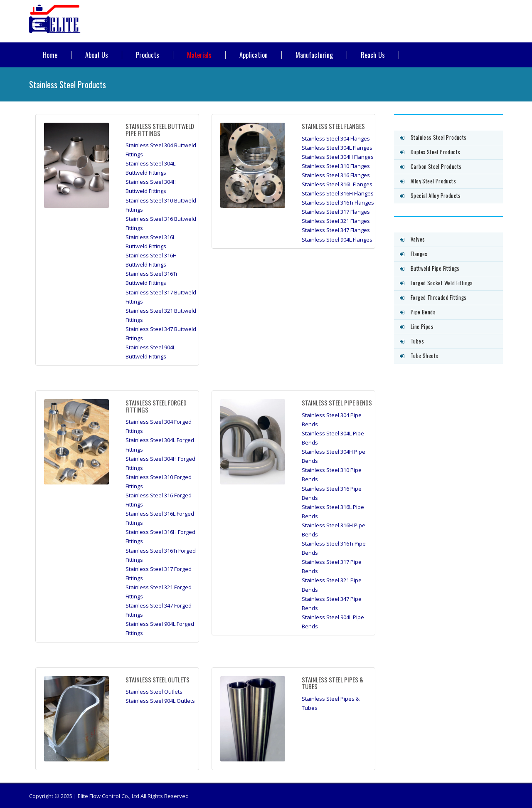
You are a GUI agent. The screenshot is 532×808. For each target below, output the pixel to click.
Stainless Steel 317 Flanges (336, 212)
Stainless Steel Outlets (154, 692)
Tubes (417, 341)
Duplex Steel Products (435, 152)
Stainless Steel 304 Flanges (336, 138)
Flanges (419, 254)
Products (148, 55)
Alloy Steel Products (433, 181)
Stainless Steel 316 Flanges (336, 175)
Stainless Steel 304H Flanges (338, 157)
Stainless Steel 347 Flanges (336, 230)
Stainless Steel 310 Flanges (336, 166)
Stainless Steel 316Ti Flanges (338, 203)
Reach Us (373, 55)
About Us (97, 55)
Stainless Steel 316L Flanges (337, 184)
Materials (199, 55)
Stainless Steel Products (439, 137)
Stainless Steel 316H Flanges (338, 193)
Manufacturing (314, 55)
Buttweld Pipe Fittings (435, 268)
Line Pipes (422, 326)
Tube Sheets (424, 356)
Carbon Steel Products (436, 166)
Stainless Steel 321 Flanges (336, 221)
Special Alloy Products (436, 195)
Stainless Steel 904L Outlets (160, 701)
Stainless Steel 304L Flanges (337, 148)
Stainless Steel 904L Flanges (337, 240)
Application (254, 55)
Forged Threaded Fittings (439, 297)
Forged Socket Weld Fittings (442, 283)
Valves (418, 239)
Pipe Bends (423, 312)
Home (50, 55)
